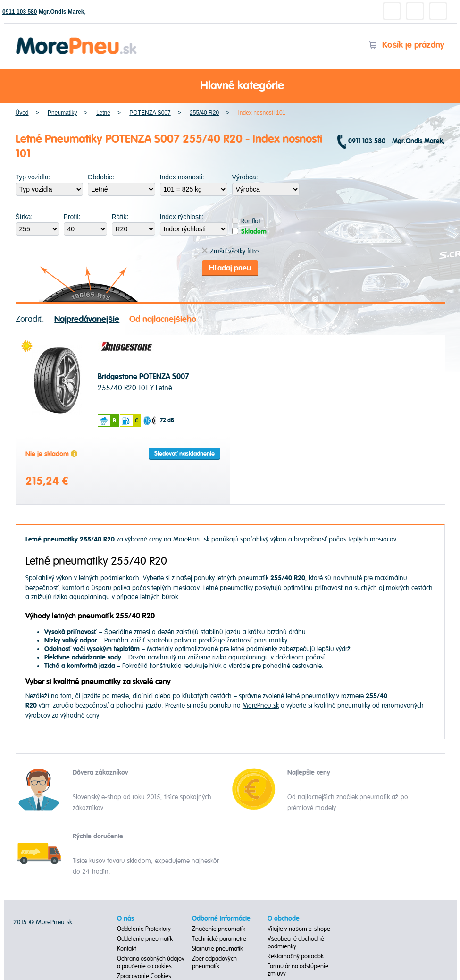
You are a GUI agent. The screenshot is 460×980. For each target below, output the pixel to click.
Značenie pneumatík (219, 929)
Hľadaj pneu (230, 268)
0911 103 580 (20, 12)
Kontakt (126, 949)
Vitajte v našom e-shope (299, 929)
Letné (103, 113)
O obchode (284, 919)
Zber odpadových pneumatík (214, 963)
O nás (125, 919)
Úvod (22, 113)
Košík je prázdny (406, 45)
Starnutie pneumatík (217, 949)
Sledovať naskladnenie (184, 454)
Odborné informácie (221, 919)
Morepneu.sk (77, 39)
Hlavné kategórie (230, 86)
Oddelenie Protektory (144, 929)
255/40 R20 (204, 113)
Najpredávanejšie (87, 319)
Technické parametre (219, 939)
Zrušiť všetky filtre (230, 251)
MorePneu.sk (261, 705)
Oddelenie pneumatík (145, 939)
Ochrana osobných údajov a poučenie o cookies (151, 963)
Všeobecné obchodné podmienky (296, 943)
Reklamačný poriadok (296, 956)
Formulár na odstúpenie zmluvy (298, 970)
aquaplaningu (249, 657)
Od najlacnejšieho (163, 319)
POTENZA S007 (150, 113)
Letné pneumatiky (228, 588)
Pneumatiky (63, 113)
